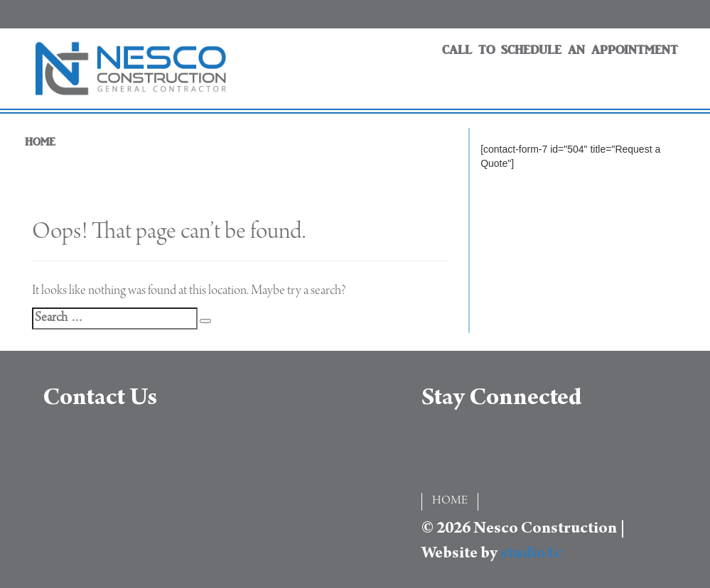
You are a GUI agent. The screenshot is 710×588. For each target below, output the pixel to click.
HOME (40, 142)
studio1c (531, 555)
